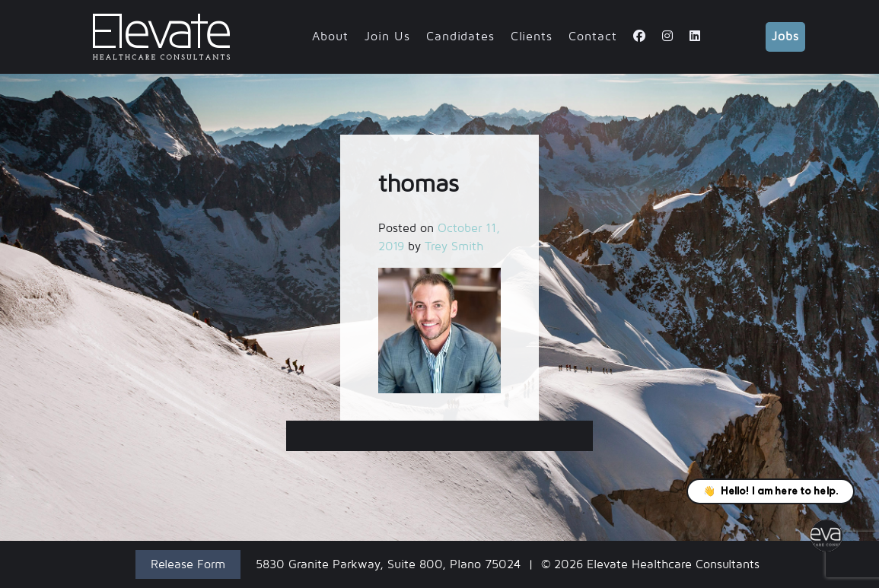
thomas (440, 436)
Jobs (785, 37)
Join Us (387, 37)
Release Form (188, 564)
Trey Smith (454, 246)
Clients (532, 37)
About (330, 37)
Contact (593, 37)
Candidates (460, 37)
